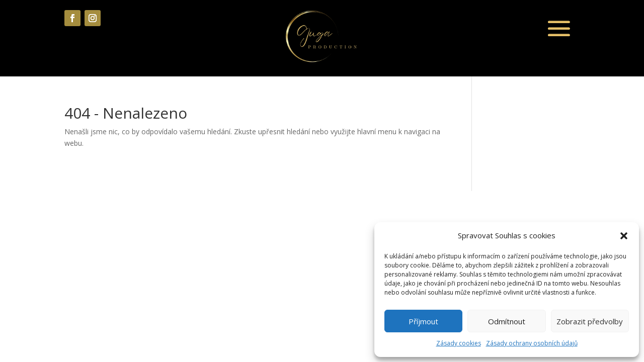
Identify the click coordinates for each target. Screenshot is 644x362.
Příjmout (423, 321)
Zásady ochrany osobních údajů (532, 343)
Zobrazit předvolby (590, 321)
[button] (624, 236)
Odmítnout (507, 321)
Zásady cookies (459, 343)
